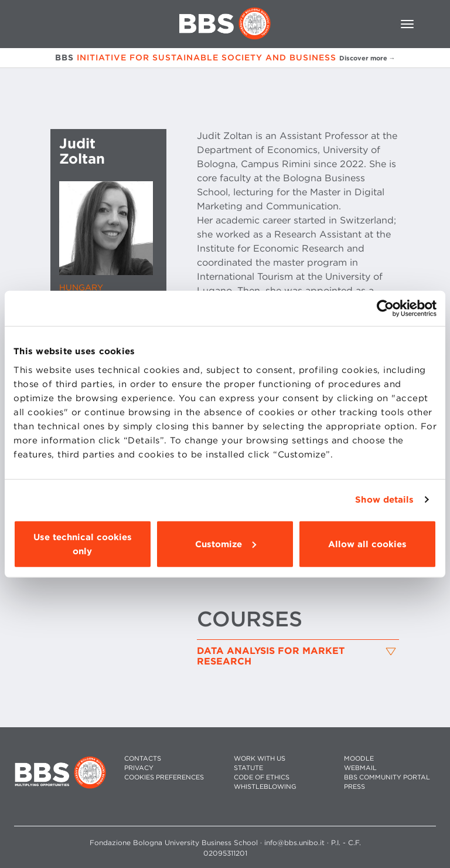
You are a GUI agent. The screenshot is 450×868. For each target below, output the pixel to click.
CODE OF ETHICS (262, 777)
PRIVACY (139, 768)
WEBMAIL (360, 768)
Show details (384, 500)
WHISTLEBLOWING (265, 787)
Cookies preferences (164, 777)
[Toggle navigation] (407, 24)
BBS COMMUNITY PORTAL (387, 777)
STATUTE (248, 768)
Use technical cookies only (83, 544)
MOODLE (359, 759)
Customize (226, 544)
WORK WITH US (260, 759)
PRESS (354, 787)
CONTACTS (143, 759)
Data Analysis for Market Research (271, 656)
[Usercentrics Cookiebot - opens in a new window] (385, 308)
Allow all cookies (367, 544)
